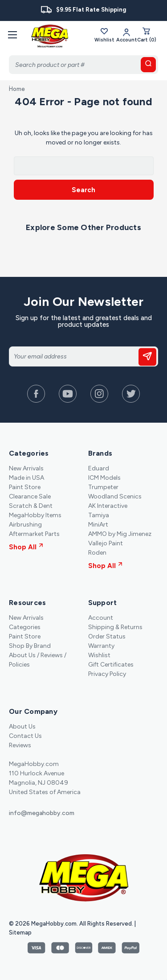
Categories (25, 627)
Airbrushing (25, 525)
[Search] (83, 65)
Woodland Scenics (115, 496)
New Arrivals (26, 468)
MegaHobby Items (35, 515)
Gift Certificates (111, 665)
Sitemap (20, 933)
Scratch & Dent (31, 506)
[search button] (148, 65)
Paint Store (25, 487)
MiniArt (98, 525)
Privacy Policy (107, 674)
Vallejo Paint (106, 543)
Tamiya (99, 515)
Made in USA (26, 478)
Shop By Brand (30, 646)
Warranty (101, 646)
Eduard (99, 468)
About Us (22, 727)
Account (101, 618)
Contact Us (25, 736)
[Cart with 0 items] (147, 35)
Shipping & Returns (115, 627)
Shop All (26, 547)
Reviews (20, 745)
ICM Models (104, 478)
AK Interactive (108, 506)
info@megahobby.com (42, 813)
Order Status (107, 636)
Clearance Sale (30, 496)
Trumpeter (103, 487)
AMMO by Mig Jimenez (120, 534)
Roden (97, 553)
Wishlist (104, 35)
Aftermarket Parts (34, 534)
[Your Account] (127, 35)
